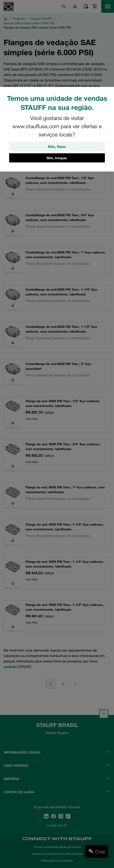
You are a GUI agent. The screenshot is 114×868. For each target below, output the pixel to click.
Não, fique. (57, 146)
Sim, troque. (57, 158)
